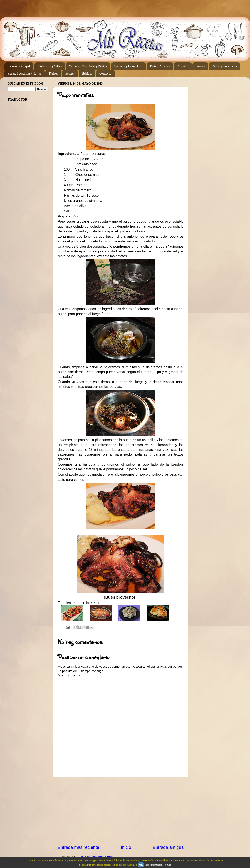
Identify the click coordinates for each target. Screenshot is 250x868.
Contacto (105, 74)
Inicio (126, 847)
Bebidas (87, 74)
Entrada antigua (168, 847)
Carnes (200, 66)
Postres (70, 74)
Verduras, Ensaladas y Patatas (88, 66)
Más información (153, 865)
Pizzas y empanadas (224, 66)
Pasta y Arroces (160, 66)
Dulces (53, 74)
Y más (167, 865)
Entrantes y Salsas (50, 66)
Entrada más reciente (78, 847)
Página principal (19, 66)
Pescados (183, 66)
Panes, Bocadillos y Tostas (24, 74)
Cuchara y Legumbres (128, 66)
